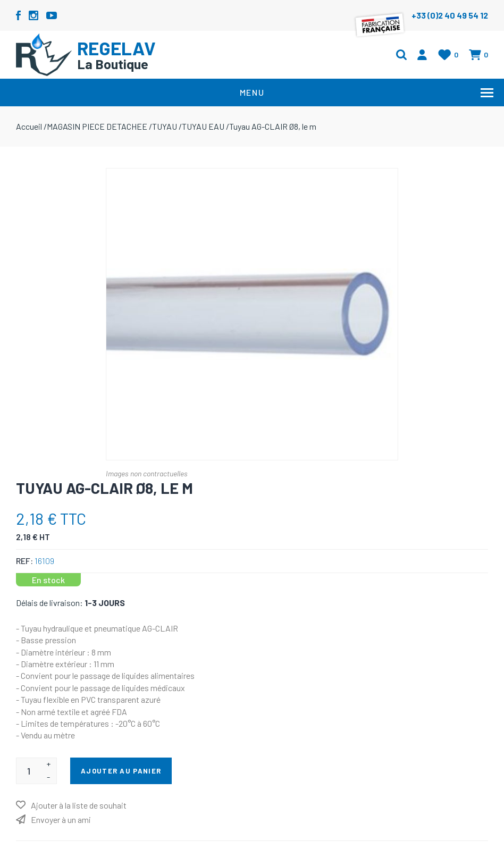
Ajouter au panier (121, 771)
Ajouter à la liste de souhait (79, 805)
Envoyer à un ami (61, 819)
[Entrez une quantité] (28, 771)
